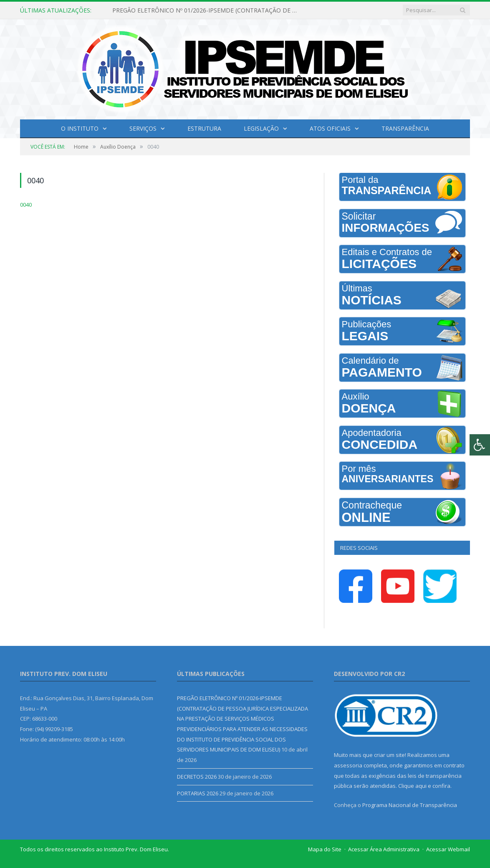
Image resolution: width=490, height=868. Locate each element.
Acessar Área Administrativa (384, 849)
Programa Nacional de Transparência (410, 805)
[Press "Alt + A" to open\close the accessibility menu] (480, 445)
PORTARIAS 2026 (198, 793)
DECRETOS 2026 (197, 777)
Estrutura (204, 128)
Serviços (143, 128)
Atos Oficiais (330, 128)
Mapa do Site (325, 849)
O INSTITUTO (80, 128)
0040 (26, 205)
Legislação (261, 128)
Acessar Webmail (448, 849)
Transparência (405, 128)
